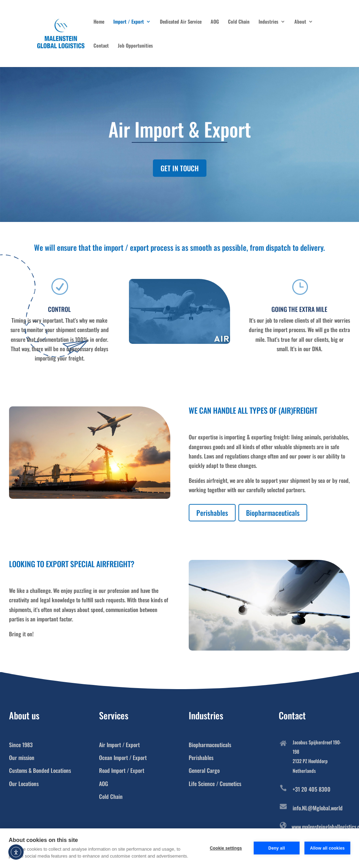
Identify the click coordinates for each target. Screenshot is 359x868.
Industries (268, 22)
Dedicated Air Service (181, 22)
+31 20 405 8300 (312, 789)
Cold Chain (239, 22)
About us (24, 715)
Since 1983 (21, 745)
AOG (215, 22)
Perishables (212, 513)
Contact (101, 46)
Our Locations (24, 784)
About (300, 22)
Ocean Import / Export (123, 758)
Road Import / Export (122, 770)
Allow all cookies (327, 848)
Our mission (22, 758)
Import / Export (129, 22)
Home (99, 22)
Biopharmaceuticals (273, 513)
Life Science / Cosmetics (215, 784)
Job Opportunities (135, 46)
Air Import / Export (119, 745)
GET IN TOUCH (180, 168)
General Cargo (204, 770)
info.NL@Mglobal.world (318, 808)
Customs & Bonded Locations (40, 770)
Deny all (277, 848)
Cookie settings (226, 848)
